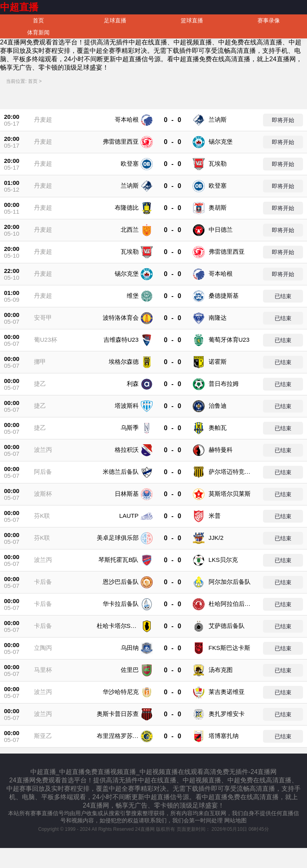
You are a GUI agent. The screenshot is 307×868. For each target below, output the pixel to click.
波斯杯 (43, 494)
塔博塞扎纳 (224, 736)
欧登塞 (130, 163)
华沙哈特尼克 (121, 692)
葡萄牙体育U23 (229, 340)
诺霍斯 (218, 362)
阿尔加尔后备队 (230, 582)
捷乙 (40, 384)
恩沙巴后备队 (121, 582)
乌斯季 (130, 428)
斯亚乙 (43, 736)
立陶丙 (43, 648)
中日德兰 (221, 230)
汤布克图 (221, 670)
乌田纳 (130, 648)
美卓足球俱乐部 (118, 538)
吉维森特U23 (121, 340)
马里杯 (43, 670)
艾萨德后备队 (227, 626)
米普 (215, 516)
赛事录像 (269, 20)
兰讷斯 (218, 119)
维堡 (133, 296)
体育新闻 (38, 32)
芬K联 (42, 516)
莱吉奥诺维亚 (227, 692)
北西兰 (130, 230)
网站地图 (235, 820)
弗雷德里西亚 (121, 141)
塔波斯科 (127, 406)
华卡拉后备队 (121, 604)
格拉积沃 (127, 450)
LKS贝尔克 (223, 560)
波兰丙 (43, 450)
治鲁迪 (218, 406)
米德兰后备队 (121, 472)
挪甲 (40, 362)
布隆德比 (127, 207)
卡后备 (43, 582)
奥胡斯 (218, 207)
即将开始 (283, 120)
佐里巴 (130, 670)
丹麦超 (43, 119)
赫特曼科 (221, 450)
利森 (133, 384)
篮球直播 (192, 20)
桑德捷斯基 (224, 296)
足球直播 (115, 20)
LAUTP (129, 516)
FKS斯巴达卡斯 (229, 648)
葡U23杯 (46, 340)
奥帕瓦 (218, 428)
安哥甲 (43, 318)
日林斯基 (127, 494)
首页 (38, 20)
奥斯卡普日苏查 (118, 714)
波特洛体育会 (121, 318)
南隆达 (218, 318)
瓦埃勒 (218, 163)
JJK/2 (216, 538)
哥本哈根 (127, 119)
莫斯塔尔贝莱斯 (230, 494)
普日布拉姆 (224, 384)
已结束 (283, 296)
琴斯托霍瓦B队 (118, 560)
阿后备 (43, 472)
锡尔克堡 (221, 141)
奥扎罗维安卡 (227, 714)
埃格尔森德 (124, 362)
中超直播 (19, 7)
